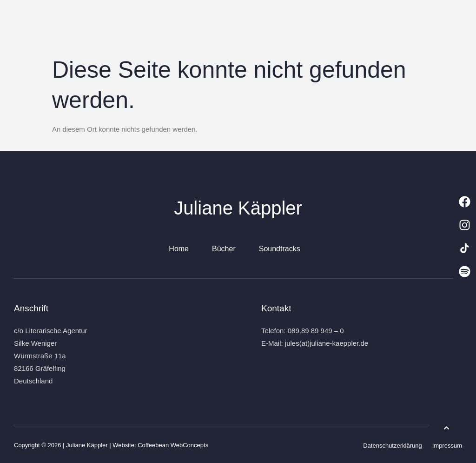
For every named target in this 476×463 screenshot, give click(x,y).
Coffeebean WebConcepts (173, 445)
